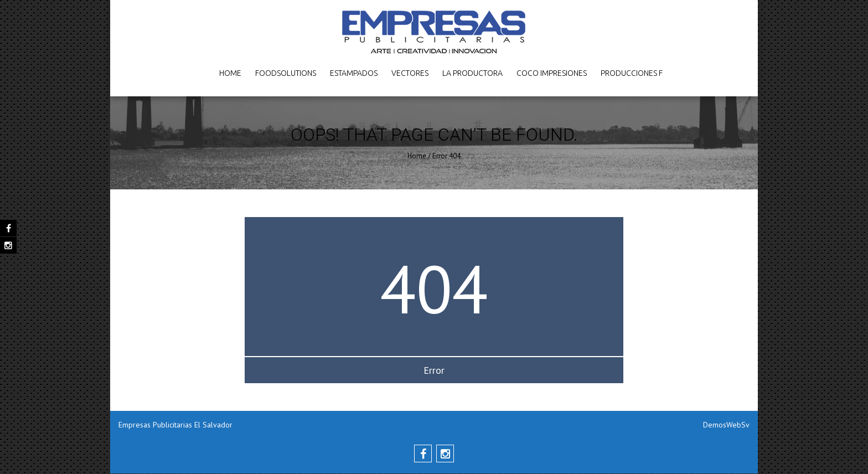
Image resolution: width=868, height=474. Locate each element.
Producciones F (632, 73)
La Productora (472, 73)
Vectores (410, 73)
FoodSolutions (286, 73)
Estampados (354, 73)
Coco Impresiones (552, 73)
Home (230, 73)
